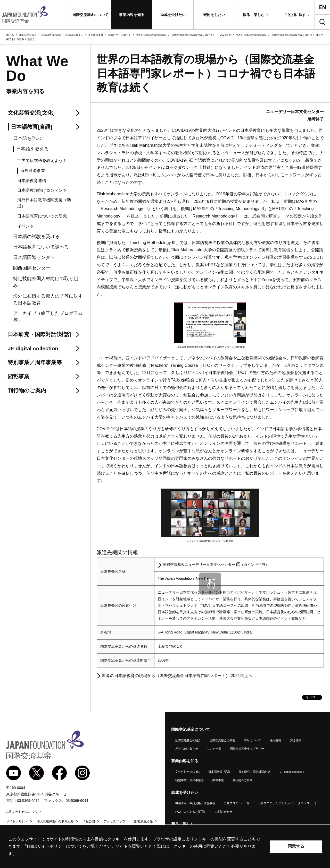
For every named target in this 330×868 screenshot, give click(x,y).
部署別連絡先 (143, 821)
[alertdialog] (165, 847)
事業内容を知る (28, 35)
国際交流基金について (191, 729)
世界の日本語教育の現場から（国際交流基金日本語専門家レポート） (176, 35)
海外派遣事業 (96, 35)
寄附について (252, 740)
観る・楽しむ (183, 824)
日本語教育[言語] (51, 35)
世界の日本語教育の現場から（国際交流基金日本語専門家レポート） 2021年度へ (177, 676)
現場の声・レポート (119, 35)
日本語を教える (74, 35)
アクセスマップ (114, 821)
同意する (296, 846)
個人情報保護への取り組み (55, 821)
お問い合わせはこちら (22, 812)
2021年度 (226, 35)
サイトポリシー (17, 821)
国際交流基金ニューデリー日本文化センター (202, 565)
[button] (90, 15)
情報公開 (89, 821)
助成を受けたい (185, 792)
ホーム (10, 35)
